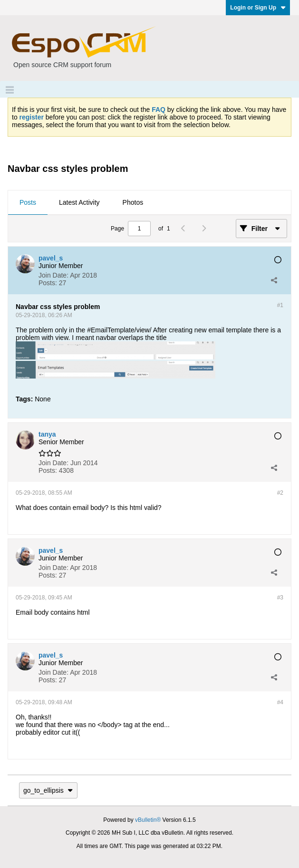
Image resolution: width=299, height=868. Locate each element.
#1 (280, 305)
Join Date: (53, 275)
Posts (28, 202)
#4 (280, 702)
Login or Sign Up (258, 8)
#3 (280, 598)
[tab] (28, 203)
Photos (133, 202)
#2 (280, 493)
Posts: (48, 283)
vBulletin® (148, 820)
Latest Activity (79, 202)
